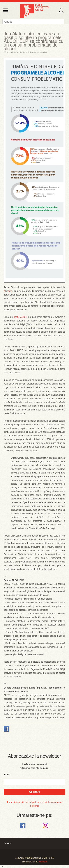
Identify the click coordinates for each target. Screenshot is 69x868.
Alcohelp (8, 291)
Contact (7, 843)
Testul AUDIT (20, 317)
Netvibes (43, 862)
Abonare (34, 792)
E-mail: (7, 775)
